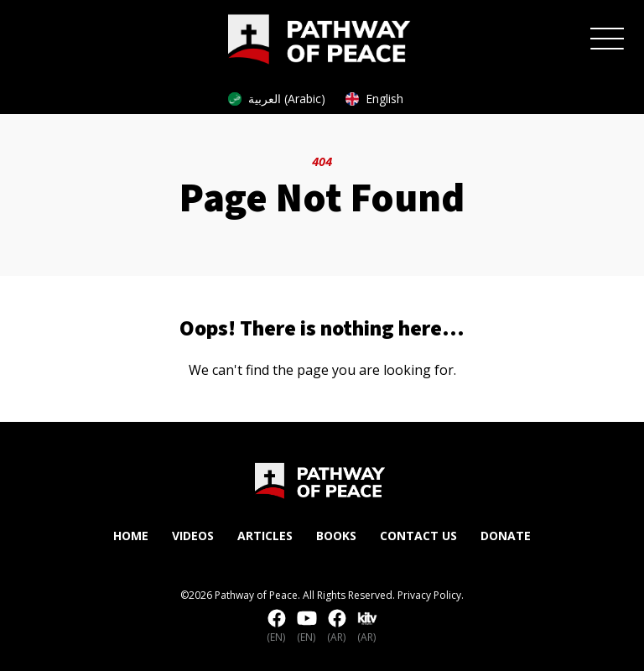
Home (131, 536)
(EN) (277, 627)
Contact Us (418, 536)
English (374, 99)
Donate (506, 536)
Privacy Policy (429, 595)
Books (336, 536)
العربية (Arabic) (277, 99)
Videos (193, 536)
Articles (265, 536)
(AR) (337, 627)
